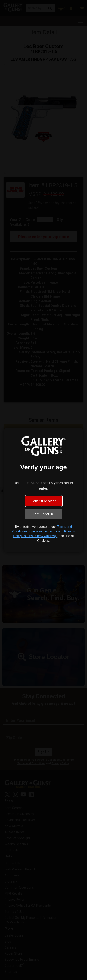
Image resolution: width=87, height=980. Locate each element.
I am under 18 (43, 514)
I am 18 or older (43, 501)
